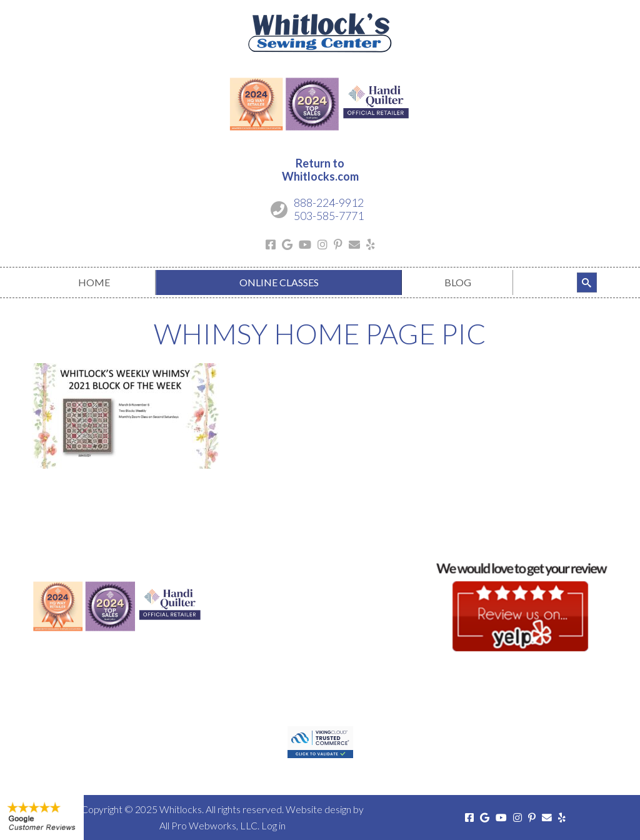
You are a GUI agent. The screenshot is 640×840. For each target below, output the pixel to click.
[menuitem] (94, 282)
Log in (273, 825)
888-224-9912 (329, 202)
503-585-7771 (329, 216)
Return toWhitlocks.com (320, 170)
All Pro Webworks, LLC (208, 825)
